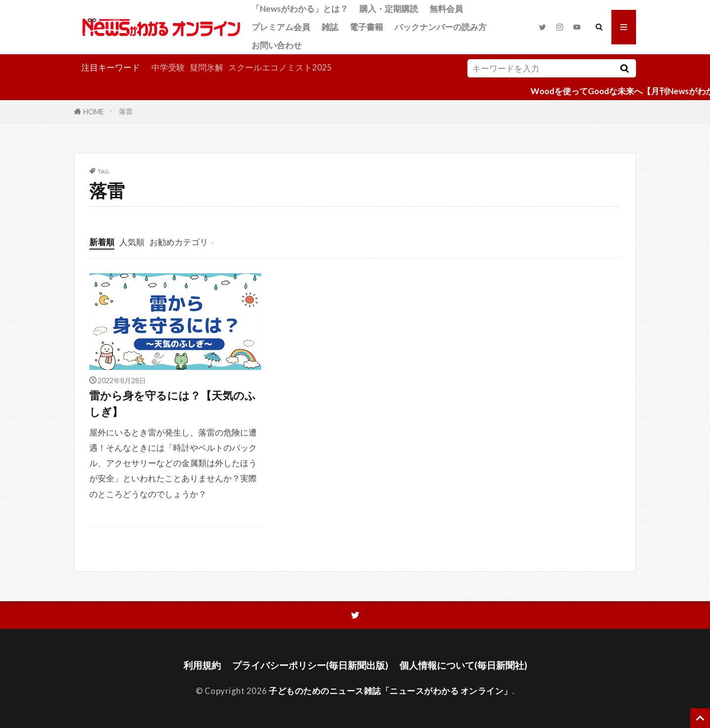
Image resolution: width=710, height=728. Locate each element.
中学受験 (168, 67)
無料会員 (446, 9)
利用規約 (202, 665)
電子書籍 (366, 27)
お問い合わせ (277, 45)
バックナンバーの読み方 (441, 27)
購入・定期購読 (389, 9)
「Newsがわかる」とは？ (300, 9)
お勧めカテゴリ (179, 242)
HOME (94, 111)
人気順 (132, 242)
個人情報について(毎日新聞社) (463, 665)
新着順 (102, 242)
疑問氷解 (207, 67)
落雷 (126, 111)
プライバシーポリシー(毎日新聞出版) (310, 665)
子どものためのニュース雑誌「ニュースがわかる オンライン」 (390, 691)
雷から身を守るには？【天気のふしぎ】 (173, 403)
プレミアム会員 (281, 27)
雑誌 (330, 27)
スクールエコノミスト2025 (280, 67)
